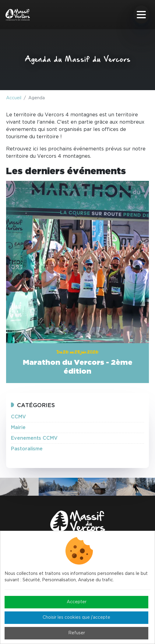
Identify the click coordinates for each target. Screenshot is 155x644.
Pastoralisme (27, 449)
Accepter (77, 602)
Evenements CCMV (34, 438)
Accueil (14, 98)
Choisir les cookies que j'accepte (76, 618)
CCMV (18, 417)
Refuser (77, 633)
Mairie (18, 428)
